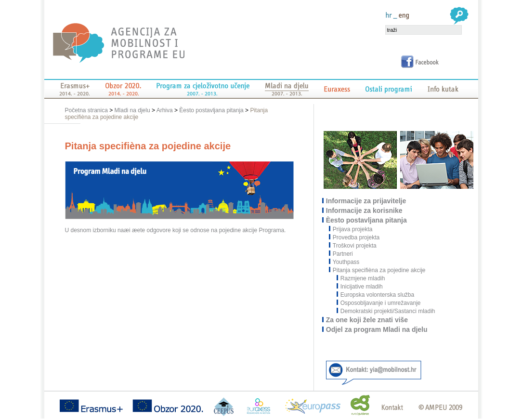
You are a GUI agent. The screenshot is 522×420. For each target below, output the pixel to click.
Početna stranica (87, 110)
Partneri (343, 254)
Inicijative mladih (360, 287)
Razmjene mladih (361, 278)
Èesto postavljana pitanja (211, 110)
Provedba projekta (357, 237)
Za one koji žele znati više (367, 320)
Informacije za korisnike (365, 210)
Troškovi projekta (355, 246)
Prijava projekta (353, 229)
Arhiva (165, 110)
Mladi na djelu (132, 110)
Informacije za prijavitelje (367, 201)
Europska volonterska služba (376, 295)
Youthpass (347, 262)
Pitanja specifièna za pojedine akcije (380, 270)
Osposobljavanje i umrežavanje (379, 303)
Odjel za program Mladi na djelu (377, 329)
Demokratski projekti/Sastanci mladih (386, 311)
